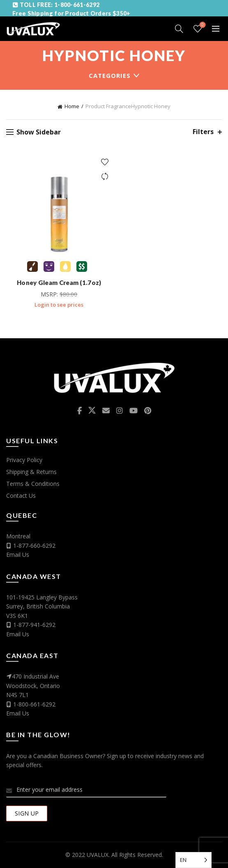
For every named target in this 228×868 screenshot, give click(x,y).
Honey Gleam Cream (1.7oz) (59, 282)
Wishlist (202, 25)
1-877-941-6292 (34, 625)
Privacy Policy (24, 460)
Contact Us (21, 496)
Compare (105, 177)
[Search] (179, 29)
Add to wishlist (105, 162)
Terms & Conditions (33, 484)
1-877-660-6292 (34, 546)
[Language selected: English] (193, 860)
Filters (203, 132)
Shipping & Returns (31, 472)
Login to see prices (59, 305)
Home (72, 106)
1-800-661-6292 (34, 704)
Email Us (18, 555)
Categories (110, 75)
